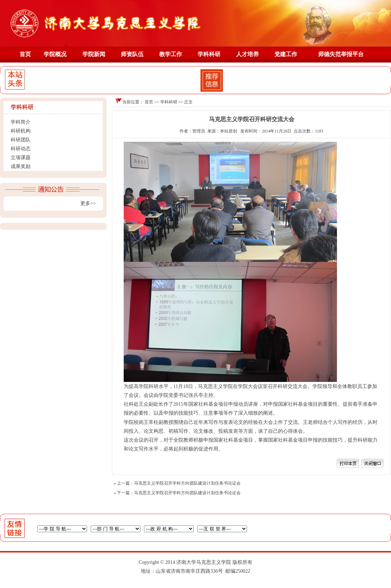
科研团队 (21, 140)
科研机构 (21, 131)
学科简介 (21, 122)
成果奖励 (21, 166)
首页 (25, 54)
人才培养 (247, 54)
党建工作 (286, 54)
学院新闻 (94, 54)
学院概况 (55, 54)
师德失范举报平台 (341, 54)
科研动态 (21, 149)
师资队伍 (132, 54)
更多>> (88, 203)
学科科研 (209, 54)
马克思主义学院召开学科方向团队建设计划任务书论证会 (187, 483)
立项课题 (21, 158)
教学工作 (171, 54)
